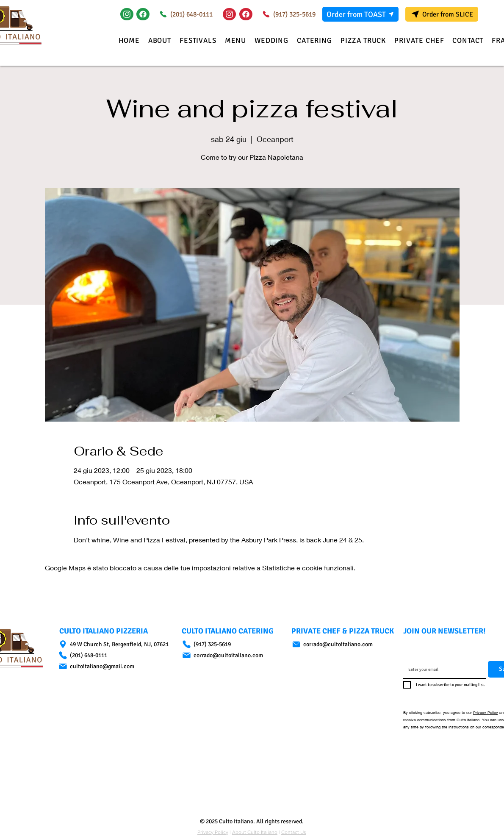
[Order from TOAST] (360, 14)
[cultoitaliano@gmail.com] (117, 666)
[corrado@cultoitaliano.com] (229, 655)
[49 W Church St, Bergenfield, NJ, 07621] (117, 644)
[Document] (143, 14)
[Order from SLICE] (442, 14)
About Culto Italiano (255, 832)
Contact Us (294, 832)
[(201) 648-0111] (184, 14)
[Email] (442, 670)
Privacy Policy (486, 713)
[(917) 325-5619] (287, 14)
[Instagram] (127, 14)
